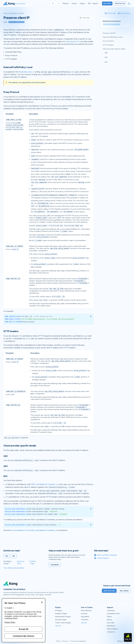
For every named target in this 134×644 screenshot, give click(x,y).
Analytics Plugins (61, 613)
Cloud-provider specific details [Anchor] (20, 446)
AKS (106, 57)
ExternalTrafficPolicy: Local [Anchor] (18, 67)
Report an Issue (21, 562)
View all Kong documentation (14, 568)
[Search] (53, 3)
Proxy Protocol (108, 41)
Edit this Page (33, 562)
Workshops (111, 626)
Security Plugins (61, 620)
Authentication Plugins (63, 617)
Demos (109, 620)
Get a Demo (107, 3)
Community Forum (113, 613)
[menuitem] (67, 3)
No (14, 556)
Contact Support (101, 558)
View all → (59, 626)
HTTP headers (108, 45)
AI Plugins (59, 610)
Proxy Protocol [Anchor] (11, 92)
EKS (106, 62)
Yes (7, 556)
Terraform (85, 620)
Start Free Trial (120, 3)
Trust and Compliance (78, 641)
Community (111, 610)
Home (5, 13)
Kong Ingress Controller (16, 13)
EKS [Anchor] (5, 476)
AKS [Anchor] (6, 466)
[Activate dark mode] (129, 3)
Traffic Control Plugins (63, 623)
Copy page (85, 18)
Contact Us (111, 632)
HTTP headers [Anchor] (11, 331)
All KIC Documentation (112, 24)
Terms (58, 641)
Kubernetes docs (25, 72)
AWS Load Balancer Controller (43, 484)
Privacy (65, 641)
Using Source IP (72, 41)
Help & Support (112, 629)
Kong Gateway (86, 610)
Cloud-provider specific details (114, 49)
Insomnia (84, 613)
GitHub (109, 617)
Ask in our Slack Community (105, 555)
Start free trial (109, 591)
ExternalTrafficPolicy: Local (113, 37)
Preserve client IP (109, 33)
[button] (91, 316)
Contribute (55, 565)
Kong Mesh (85, 617)
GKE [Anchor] (6, 456)
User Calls (110, 623)
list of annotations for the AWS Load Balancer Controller (32, 530)
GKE (106, 53)
